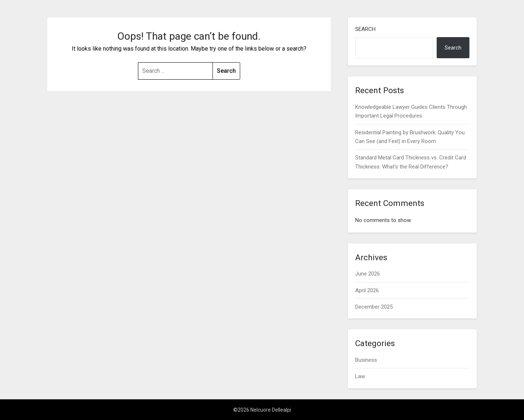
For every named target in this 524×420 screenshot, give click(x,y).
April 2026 (367, 290)
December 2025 (374, 307)
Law (360, 376)
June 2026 (368, 274)
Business (366, 360)
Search (365, 29)
